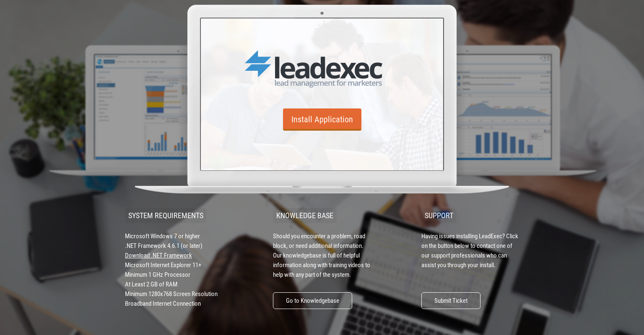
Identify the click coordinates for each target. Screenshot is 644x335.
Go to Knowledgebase (313, 301)
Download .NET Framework (158, 255)
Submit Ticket (451, 301)
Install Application (322, 119)
